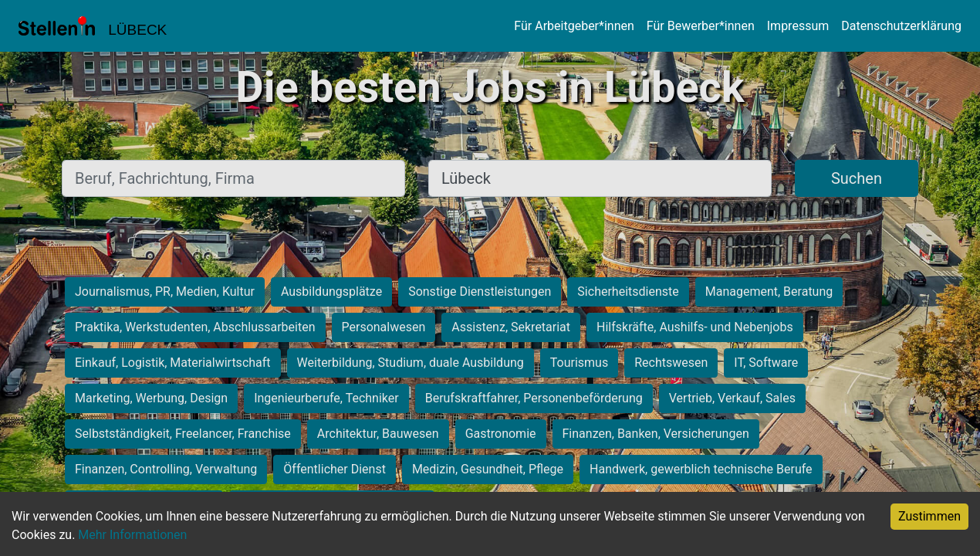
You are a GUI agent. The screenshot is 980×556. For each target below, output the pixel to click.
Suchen (857, 178)
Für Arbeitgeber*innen (574, 26)
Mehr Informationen (132, 535)
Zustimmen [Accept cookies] (929, 516)
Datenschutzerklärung (901, 26)
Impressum (798, 26)
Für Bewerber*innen (701, 26)
